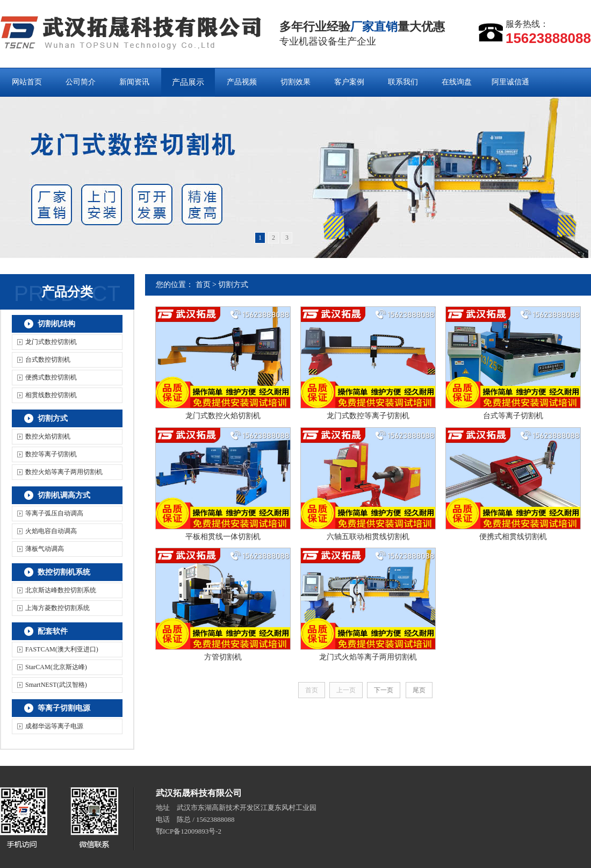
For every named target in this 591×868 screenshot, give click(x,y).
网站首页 (27, 82)
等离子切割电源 (64, 708)
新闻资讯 (134, 82)
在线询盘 (457, 82)
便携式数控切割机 (51, 377)
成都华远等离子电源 (54, 726)
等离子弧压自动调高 (54, 513)
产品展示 (188, 82)
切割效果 (295, 82)
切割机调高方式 (64, 495)
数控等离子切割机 (51, 454)
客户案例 (349, 82)
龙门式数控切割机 (51, 342)
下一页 (384, 690)
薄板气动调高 (45, 549)
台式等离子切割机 (513, 416)
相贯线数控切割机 (51, 395)
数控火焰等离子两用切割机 (64, 472)
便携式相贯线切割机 (513, 537)
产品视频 (242, 82)
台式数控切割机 (48, 360)
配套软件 (53, 631)
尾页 (419, 690)
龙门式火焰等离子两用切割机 (368, 657)
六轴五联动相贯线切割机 (368, 537)
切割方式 (53, 418)
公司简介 (81, 82)
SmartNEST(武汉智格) (56, 685)
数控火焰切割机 (48, 436)
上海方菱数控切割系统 (57, 608)
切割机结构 (56, 324)
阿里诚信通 (510, 82)
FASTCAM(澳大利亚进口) (62, 649)
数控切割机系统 (64, 572)
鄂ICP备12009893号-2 (189, 831)
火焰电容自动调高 (51, 531)
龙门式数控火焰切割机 (223, 416)
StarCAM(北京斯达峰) (56, 667)
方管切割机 (223, 657)
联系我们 (403, 82)
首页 (203, 285)
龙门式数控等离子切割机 (368, 416)
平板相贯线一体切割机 (223, 537)
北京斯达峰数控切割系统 (61, 590)
